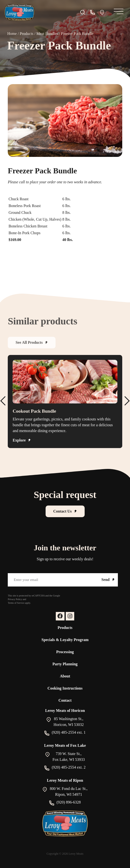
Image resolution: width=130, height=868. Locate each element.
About (65, 676)
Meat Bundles (47, 34)
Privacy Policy (15, 599)
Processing (65, 652)
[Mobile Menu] (118, 12)
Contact (65, 700)
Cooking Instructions (65, 688)
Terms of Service (16, 603)
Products (27, 34)
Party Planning (65, 664)
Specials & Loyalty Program (65, 640)
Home (12, 34)
